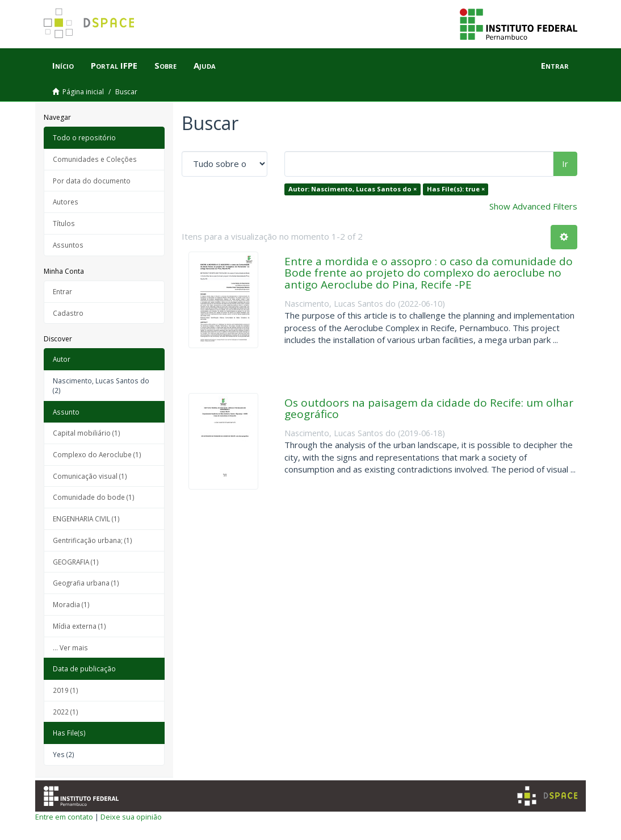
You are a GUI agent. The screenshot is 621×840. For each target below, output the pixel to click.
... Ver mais (70, 647)
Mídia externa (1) (79, 626)
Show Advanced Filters (533, 206)
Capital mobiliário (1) (87, 433)
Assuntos (68, 245)
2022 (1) (66, 712)
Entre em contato (64, 817)
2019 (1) (66, 690)
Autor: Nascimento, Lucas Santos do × (353, 189)
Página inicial (83, 92)
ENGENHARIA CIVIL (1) (86, 519)
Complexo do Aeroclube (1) (97, 454)
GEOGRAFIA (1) (76, 562)
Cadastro (68, 313)
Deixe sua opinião (131, 817)
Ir (565, 164)
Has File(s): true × (456, 189)
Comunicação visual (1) (90, 476)
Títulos (64, 223)
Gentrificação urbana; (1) (93, 540)
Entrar (62, 291)
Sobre (165, 65)
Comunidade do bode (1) (94, 497)
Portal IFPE (114, 65)
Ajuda (205, 65)
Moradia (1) (71, 604)
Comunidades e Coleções (95, 159)
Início (63, 65)
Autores (66, 202)
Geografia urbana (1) (86, 583)
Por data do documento (92, 181)
